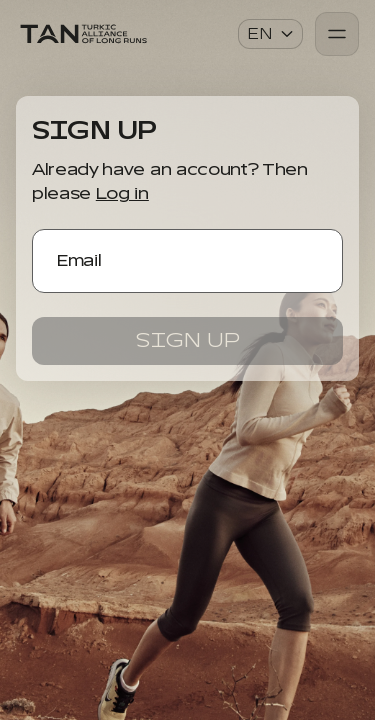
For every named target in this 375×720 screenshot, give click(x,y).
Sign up (188, 340)
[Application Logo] (83, 34)
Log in (122, 194)
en (271, 34)
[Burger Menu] (337, 34)
